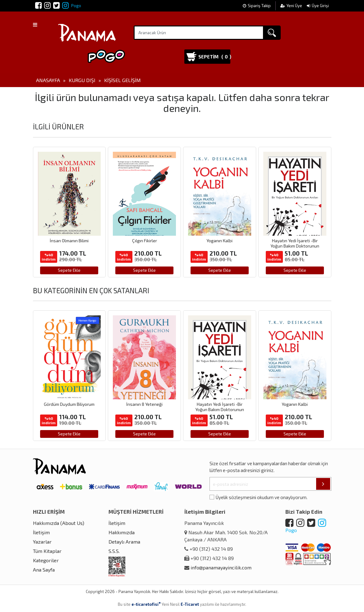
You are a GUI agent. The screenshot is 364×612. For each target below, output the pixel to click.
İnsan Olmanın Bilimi (69, 241)
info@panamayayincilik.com (221, 567)
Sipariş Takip (257, 6)
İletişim (41, 532)
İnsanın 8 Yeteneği (144, 404)
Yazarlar (42, 542)
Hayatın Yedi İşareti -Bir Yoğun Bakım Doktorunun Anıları (295, 246)
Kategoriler (46, 560)
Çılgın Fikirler (145, 241)
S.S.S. (114, 551)
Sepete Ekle (69, 270)
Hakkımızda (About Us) (59, 523)
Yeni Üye (292, 6)
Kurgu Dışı (82, 80)
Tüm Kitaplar (47, 551)
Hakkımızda (122, 532)
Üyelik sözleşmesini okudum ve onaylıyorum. (262, 497)
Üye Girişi (318, 6)
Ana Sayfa (44, 570)
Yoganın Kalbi (219, 241)
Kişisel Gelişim (122, 80)
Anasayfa (48, 80)
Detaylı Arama (124, 542)
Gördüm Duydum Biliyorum (69, 404)
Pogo (72, 6)
